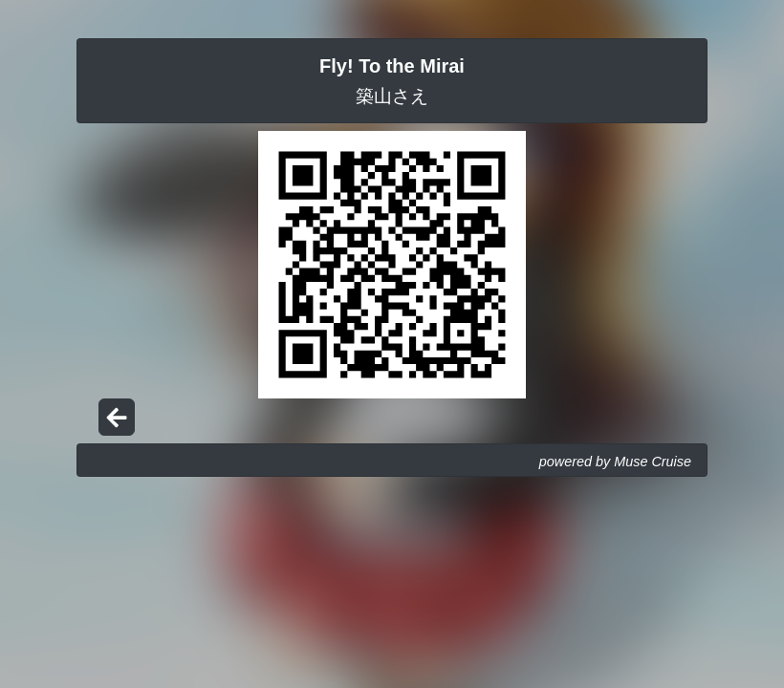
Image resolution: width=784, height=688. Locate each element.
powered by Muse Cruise (615, 462)
